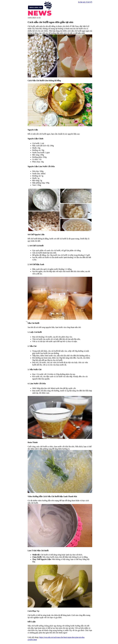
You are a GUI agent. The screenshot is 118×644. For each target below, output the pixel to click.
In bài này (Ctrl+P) (85, 2)
